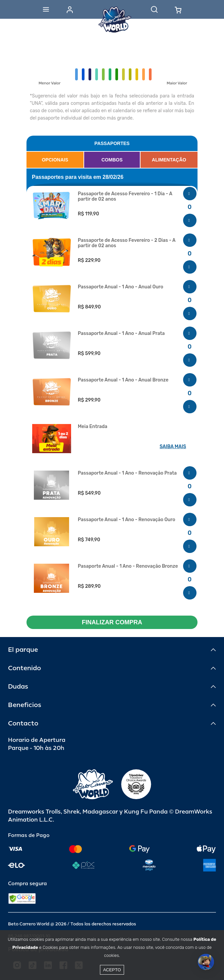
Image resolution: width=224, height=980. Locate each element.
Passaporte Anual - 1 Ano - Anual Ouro (121, 287)
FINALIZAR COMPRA (112, 622)
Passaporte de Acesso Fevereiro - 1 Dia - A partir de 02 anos (125, 197)
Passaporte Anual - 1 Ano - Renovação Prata (127, 473)
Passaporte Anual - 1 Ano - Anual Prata (121, 334)
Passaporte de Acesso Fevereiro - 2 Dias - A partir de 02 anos (127, 243)
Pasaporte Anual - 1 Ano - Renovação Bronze (128, 566)
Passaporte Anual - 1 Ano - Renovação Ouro (127, 520)
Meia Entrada (93, 427)
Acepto (112, 970)
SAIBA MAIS (173, 447)
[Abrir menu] (46, 9)
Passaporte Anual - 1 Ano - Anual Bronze (123, 380)
